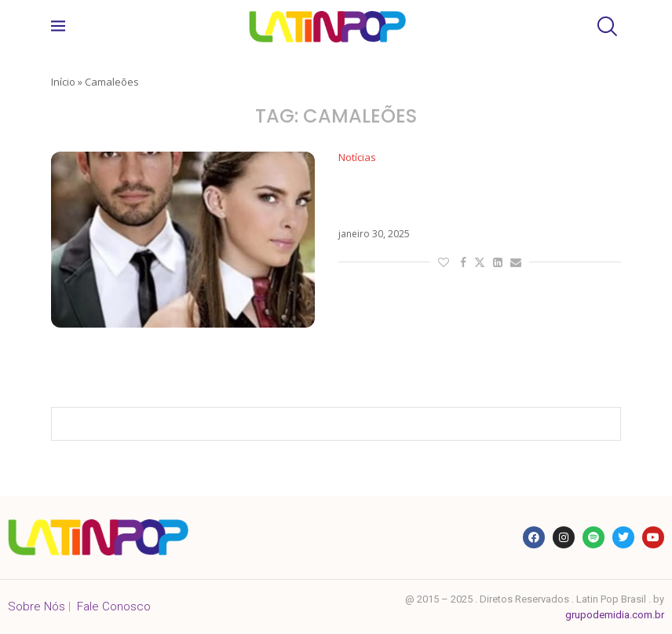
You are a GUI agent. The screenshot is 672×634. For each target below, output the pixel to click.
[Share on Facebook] (463, 262)
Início (63, 82)
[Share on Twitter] (480, 262)
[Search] (605, 26)
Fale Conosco (114, 607)
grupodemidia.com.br (615, 615)
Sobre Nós (37, 607)
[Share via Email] (516, 262)
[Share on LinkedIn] (498, 262)
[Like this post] (444, 262)
